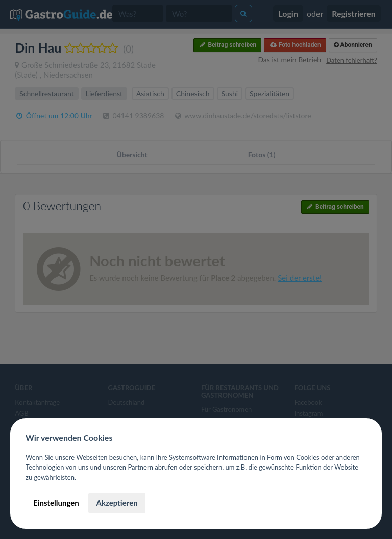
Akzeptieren (117, 503)
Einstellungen (56, 503)
